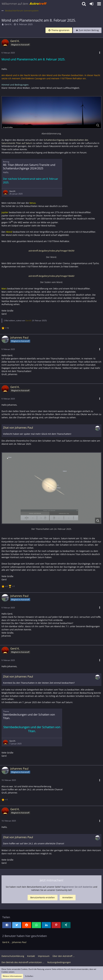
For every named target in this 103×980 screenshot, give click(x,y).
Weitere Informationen (12, 976)
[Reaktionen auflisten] (6, 328)
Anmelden (68, 897)
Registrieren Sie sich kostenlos (77, 887)
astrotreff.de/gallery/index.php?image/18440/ (51, 276)
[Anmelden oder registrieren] (91, 4)
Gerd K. (8, 24)
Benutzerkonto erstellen (43, 897)
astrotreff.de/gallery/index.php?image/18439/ (51, 251)
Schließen (29, 976)
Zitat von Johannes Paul (18, 428)
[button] (99, 4)
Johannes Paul (19, 942)
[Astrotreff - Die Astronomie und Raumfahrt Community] (24, 4)
